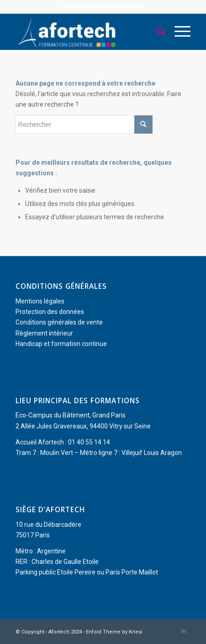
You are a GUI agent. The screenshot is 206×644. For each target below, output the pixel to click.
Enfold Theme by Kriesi (114, 632)
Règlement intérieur (44, 333)
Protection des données (50, 312)
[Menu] (178, 32)
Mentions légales (40, 301)
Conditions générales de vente (59, 322)
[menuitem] (156, 32)
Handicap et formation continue (61, 344)
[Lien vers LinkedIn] (184, 631)
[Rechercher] (156, 32)
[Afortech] (86, 32)
